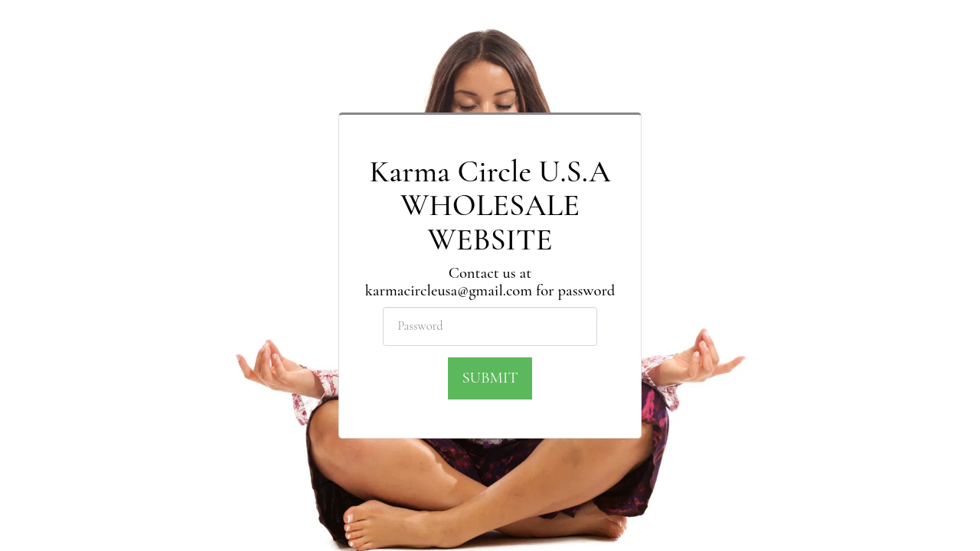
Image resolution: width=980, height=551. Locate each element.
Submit (490, 378)
